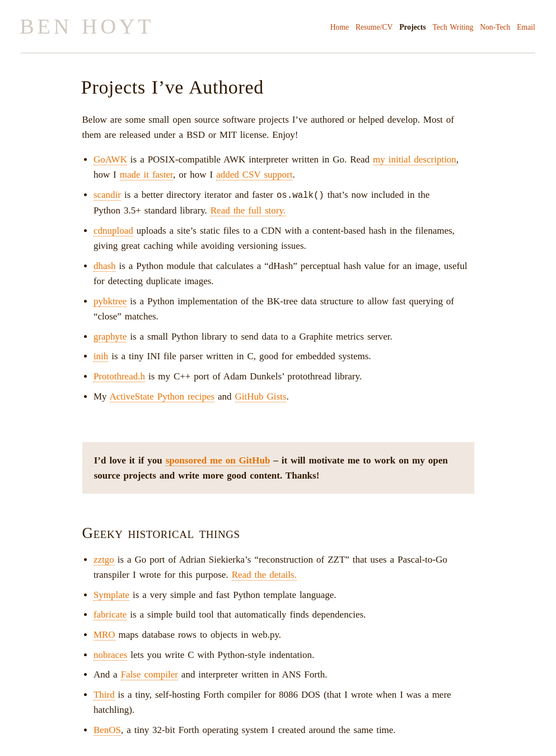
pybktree (110, 301)
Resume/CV (374, 27)
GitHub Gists (261, 396)
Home (340, 27)
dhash (105, 265)
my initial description (415, 159)
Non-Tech (495, 27)
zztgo (104, 559)
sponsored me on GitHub (218, 460)
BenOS (107, 729)
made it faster (146, 175)
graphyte (110, 336)
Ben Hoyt (87, 26)
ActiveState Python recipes (162, 396)
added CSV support (254, 175)
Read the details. (264, 574)
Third (104, 694)
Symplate (111, 594)
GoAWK (110, 159)
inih (101, 356)
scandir (107, 195)
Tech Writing (453, 27)
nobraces (110, 654)
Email (526, 27)
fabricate (110, 614)
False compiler (149, 674)
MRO (104, 634)
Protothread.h (119, 376)
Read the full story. (248, 210)
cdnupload (113, 230)
